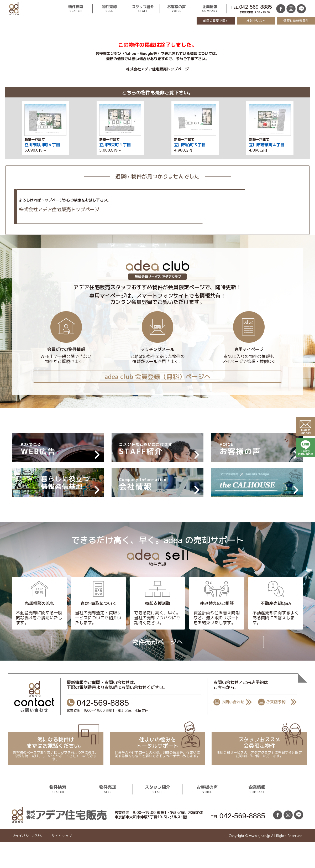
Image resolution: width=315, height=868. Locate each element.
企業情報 (210, 9)
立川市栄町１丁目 (115, 145)
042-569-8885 (256, 7)
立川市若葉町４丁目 (267, 145)
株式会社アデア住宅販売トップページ (157, 69)
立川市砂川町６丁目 (42, 145)
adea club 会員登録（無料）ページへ (157, 377)
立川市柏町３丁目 (190, 145)
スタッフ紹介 (143, 9)
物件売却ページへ (157, 642)
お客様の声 (176, 9)
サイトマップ (62, 836)
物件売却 (109, 9)
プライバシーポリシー (29, 836)
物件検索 (76, 9)
